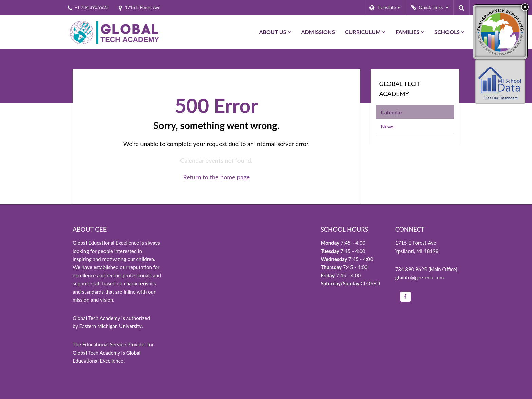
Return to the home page (216, 177)
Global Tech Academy (400, 89)
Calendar (392, 112)
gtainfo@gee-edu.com (420, 277)
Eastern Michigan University (110, 326)
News (388, 126)
